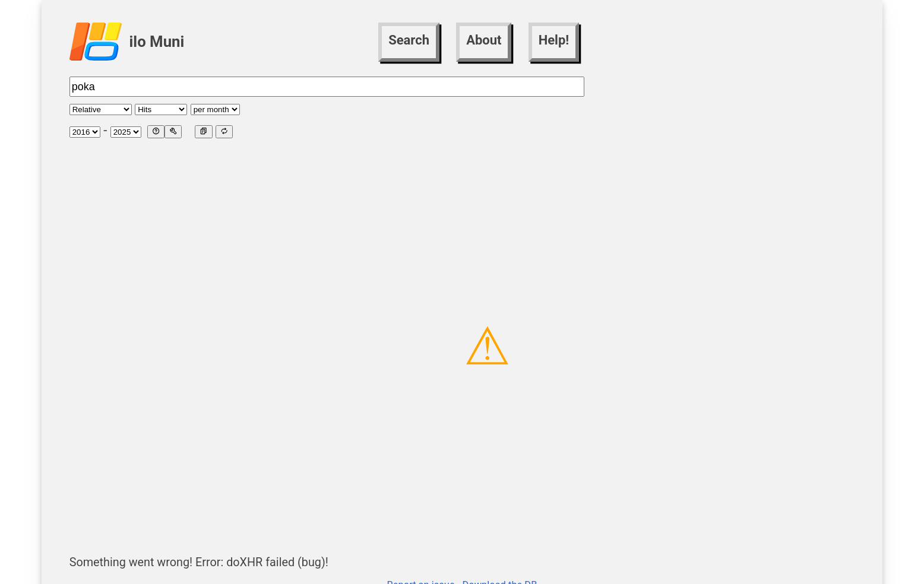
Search (409, 40)
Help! (554, 40)
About (484, 40)
